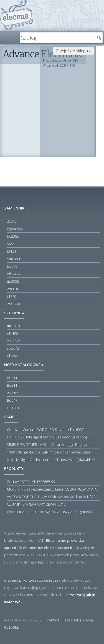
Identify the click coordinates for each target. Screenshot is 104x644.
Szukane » (14, 313)
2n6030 (13, 289)
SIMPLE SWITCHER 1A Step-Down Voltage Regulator (49, 445)
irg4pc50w (15, 229)
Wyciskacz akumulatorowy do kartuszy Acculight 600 (49, 512)
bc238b (13, 236)
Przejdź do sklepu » (73, 51)
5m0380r (14, 259)
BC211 (12, 378)
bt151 (12, 251)
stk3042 (13, 348)
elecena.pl (17, 15)
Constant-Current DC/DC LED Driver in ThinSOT (45, 430)
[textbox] (57, 38)
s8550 (12, 244)
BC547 (12, 400)
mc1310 (13, 326)
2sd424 (13, 221)
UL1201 (13, 408)
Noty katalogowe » (24, 365)
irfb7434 (14, 274)
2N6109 (13, 393)
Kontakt (53, 620)
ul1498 (12, 333)
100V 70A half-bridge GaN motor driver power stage (49, 452)
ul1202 (12, 356)
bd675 (12, 266)
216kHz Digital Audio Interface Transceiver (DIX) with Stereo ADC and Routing (53, 460)
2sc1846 (14, 341)
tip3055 (13, 281)
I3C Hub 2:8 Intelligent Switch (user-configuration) (47, 437)
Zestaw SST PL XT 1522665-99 (31, 482)
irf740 (12, 296)
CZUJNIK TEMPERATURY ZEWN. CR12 (36, 504)
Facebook (71, 620)
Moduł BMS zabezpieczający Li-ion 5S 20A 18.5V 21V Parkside (53, 489)
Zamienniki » (16, 208)
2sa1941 (14, 304)
